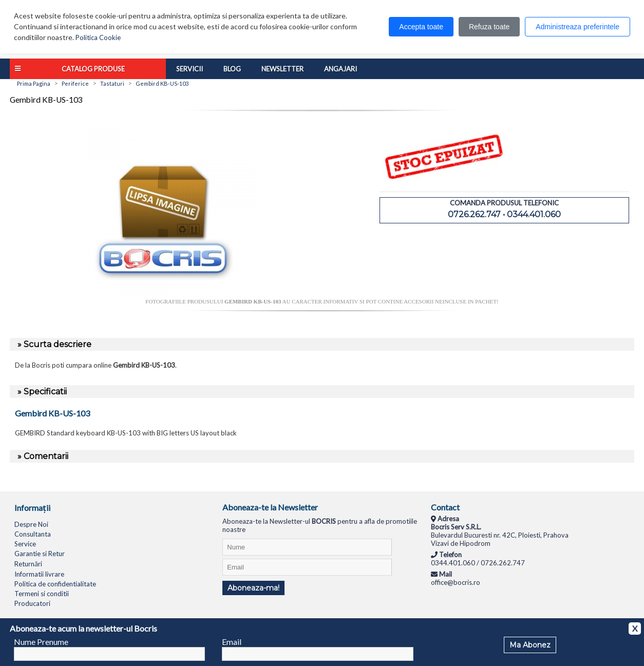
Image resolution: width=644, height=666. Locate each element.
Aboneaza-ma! (253, 588)
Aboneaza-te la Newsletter (270, 507)
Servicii (190, 69)
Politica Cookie (98, 37)
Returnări (28, 564)
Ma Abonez (530, 645)
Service (25, 544)
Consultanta (33, 534)
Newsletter (282, 69)
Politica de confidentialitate (55, 584)
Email (232, 642)
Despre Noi (31, 524)
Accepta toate (421, 27)
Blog (232, 69)
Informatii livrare (39, 574)
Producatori (32, 603)
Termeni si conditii (42, 594)
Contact (445, 507)
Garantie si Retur (40, 554)
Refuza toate (489, 27)
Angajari (340, 69)
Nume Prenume (41, 642)
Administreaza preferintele (577, 27)
